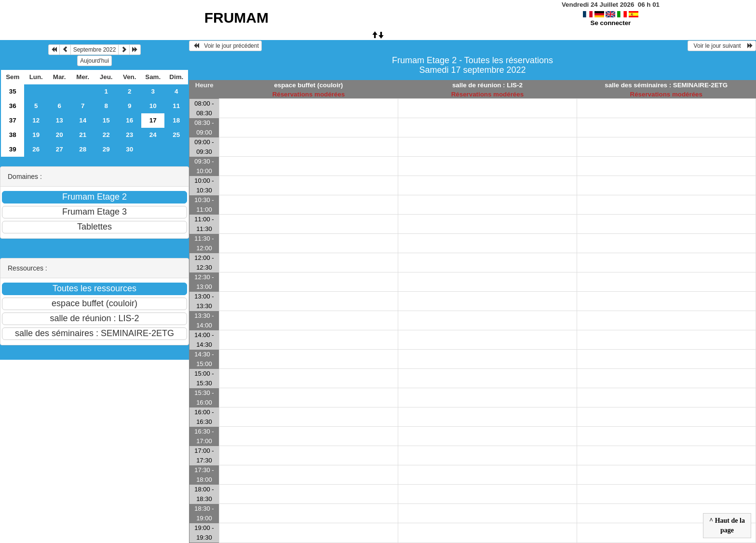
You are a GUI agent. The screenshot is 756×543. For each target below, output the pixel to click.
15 (106, 120)
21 (83, 135)
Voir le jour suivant (722, 46)
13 (60, 120)
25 (176, 135)
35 (13, 91)
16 (129, 120)
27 (60, 149)
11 (176, 106)
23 (129, 135)
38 (13, 135)
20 (60, 135)
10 (153, 106)
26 (36, 149)
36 (13, 106)
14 (83, 120)
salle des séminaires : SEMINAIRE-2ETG (666, 85)
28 (83, 149)
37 (13, 120)
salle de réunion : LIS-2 (487, 85)
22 (106, 135)
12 (36, 120)
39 (13, 149)
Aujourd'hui (94, 61)
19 (36, 135)
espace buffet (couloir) (308, 85)
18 (176, 120)
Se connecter (611, 23)
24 (153, 135)
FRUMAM (236, 18)
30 (129, 149)
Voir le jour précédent (225, 46)
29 (106, 149)
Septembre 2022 (95, 50)
